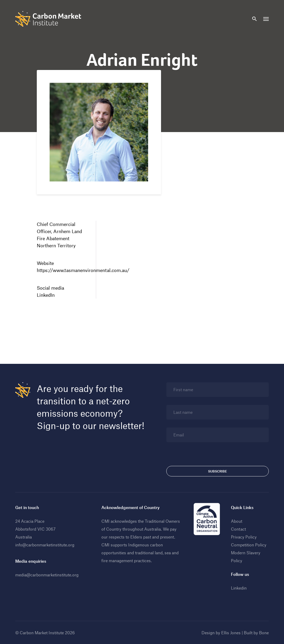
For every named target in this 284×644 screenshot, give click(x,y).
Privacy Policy (244, 537)
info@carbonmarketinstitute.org (45, 545)
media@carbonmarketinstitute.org (47, 575)
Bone (264, 633)
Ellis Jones (231, 633)
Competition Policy (249, 545)
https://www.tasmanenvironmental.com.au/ (83, 270)
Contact (238, 529)
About (237, 521)
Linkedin (239, 588)
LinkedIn (46, 295)
